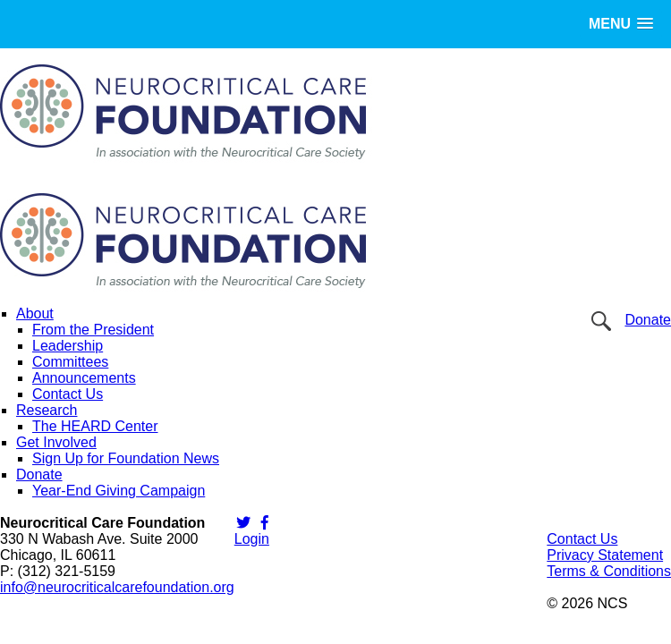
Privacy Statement (605, 555)
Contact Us (582, 539)
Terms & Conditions (609, 571)
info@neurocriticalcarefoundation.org (117, 587)
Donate (648, 320)
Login (252, 539)
